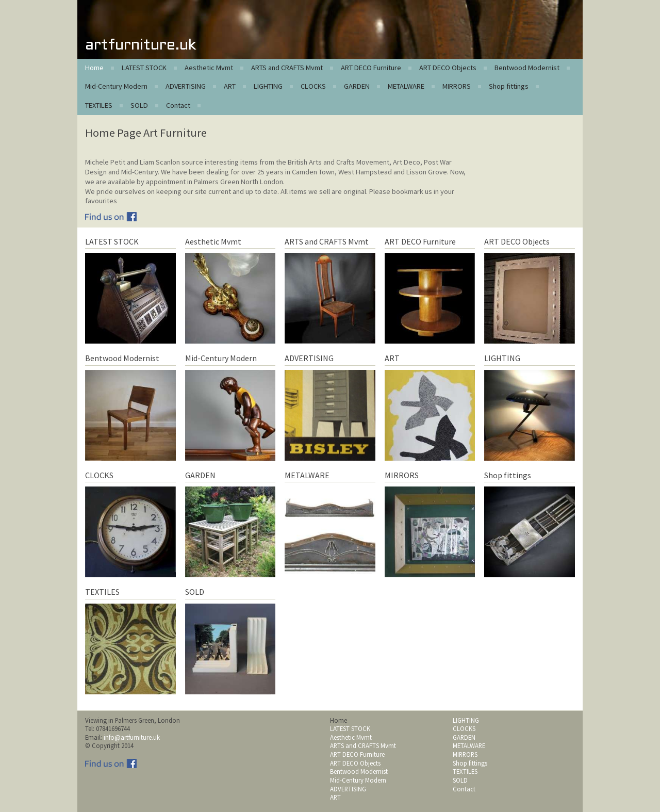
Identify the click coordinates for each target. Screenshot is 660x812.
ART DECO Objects (448, 68)
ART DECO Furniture (371, 68)
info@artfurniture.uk (132, 737)
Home (94, 68)
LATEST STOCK (144, 68)
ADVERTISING (186, 86)
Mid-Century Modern (116, 86)
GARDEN (357, 86)
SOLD (139, 105)
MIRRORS (457, 86)
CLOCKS (313, 86)
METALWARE (406, 86)
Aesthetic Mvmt (209, 68)
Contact (178, 105)
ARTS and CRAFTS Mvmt (287, 68)
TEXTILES (99, 105)
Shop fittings (509, 86)
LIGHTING (268, 86)
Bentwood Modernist (527, 68)
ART (230, 86)
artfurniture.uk (141, 46)
